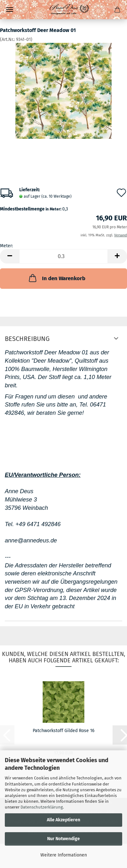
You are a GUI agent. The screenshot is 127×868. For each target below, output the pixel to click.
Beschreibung (27, 339)
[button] (10, 256)
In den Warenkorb (56, 278)
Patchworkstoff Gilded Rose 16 (63, 731)
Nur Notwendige (63, 839)
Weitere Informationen (64, 855)
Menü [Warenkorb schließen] (10, 10)
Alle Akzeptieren (63, 820)
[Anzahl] (63, 256)
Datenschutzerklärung (42, 807)
